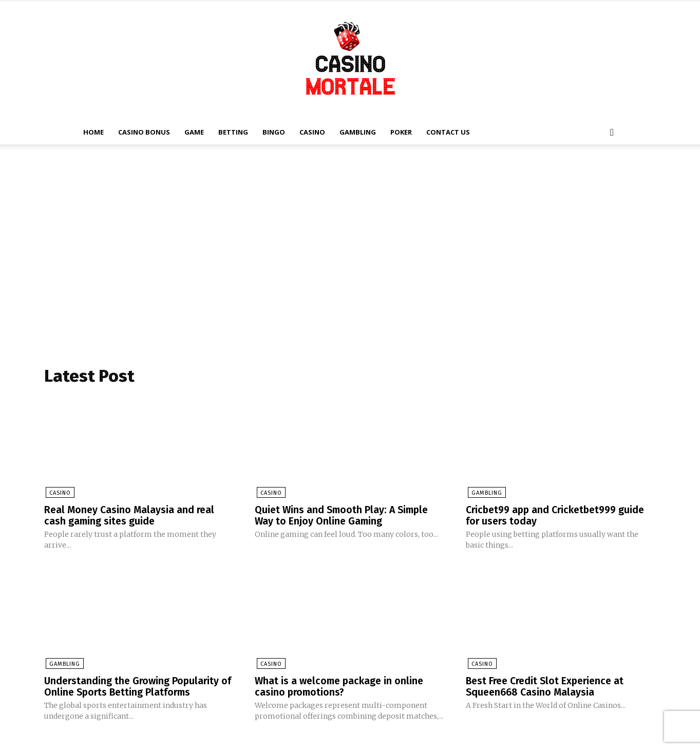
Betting (233, 132)
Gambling (358, 132)
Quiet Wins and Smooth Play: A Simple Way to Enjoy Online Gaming (344, 516)
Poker (401, 132)
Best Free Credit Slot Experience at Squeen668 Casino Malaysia (548, 687)
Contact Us (448, 132)
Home (93, 132)
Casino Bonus (144, 132)
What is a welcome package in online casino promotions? (342, 687)
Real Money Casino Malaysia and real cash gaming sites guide (131, 516)
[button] (612, 133)
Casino (312, 132)
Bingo (274, 132)
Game (194, 132)
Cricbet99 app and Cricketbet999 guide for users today (560, 516)
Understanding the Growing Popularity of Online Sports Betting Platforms (134, 687)
